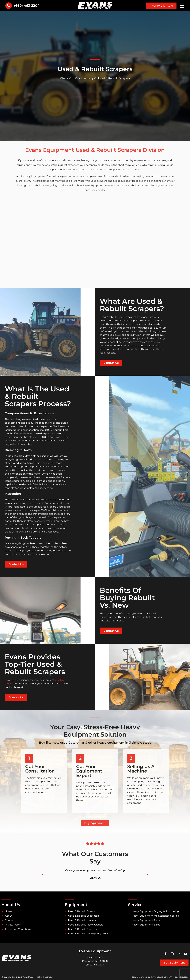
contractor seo (139, 977)
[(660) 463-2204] (9, 6)
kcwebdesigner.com (162, 977)
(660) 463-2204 (27, 6)
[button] (43, 874)
